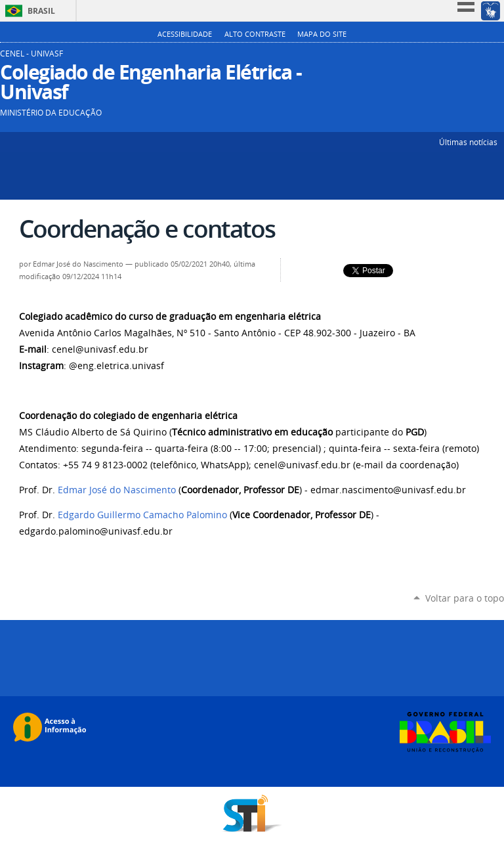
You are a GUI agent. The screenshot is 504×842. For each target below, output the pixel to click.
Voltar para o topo (465, 598)
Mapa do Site (322, 34)
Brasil (41, 11)
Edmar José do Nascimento (117, 490)
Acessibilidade (185, 34)
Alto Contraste (255, 34)
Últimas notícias (468, 142)
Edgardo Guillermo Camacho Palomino (142, 515)
